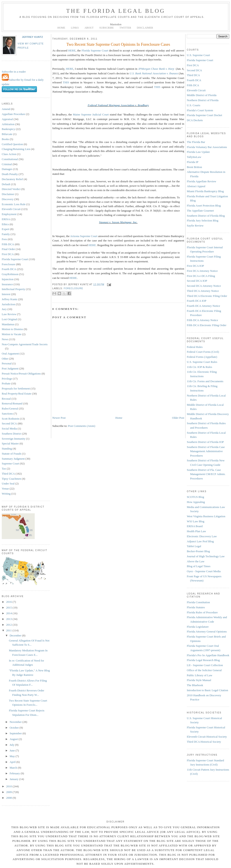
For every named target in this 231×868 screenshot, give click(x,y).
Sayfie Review (195, 226)
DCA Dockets (195, 120)
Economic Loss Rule (14, 204)
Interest (6, 294)
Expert (6, 229)
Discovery (8, 199)
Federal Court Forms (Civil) (203, 352)
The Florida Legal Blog (116, 11)
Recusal (6, 399)
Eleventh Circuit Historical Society (207, 737)
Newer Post (59, 418)
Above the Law (196, 561)
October (15, 728)
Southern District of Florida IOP (205, 442)
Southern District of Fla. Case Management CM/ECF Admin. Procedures (206, 474)
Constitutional (10, 159)
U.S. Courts (194, 105)
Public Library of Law (200, 675)
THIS (66, 82)
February (15, 773)
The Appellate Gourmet (200, 211)
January (15, 779)
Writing (6, 494)
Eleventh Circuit (11, 209)
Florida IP (193, 162)
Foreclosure (8, 264)
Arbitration (8, 124)
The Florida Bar (196, 142)
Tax (4, 469)
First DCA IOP (195, 266)
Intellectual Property (14, 289)
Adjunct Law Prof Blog (200, 541)
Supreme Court (10, 463)
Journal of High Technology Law (206, 556)
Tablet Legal (194, 546)
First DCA (8, 254)
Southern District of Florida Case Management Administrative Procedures (206, 451)
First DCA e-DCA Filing (201, 276)
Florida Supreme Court (15, 259)
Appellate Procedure (13, 114)
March (14, 768)
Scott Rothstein (11, 419)
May (13, 756)
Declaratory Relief (12, 179)
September (16, 733)
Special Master (10, 443)
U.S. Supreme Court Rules (202, 362)
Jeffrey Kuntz (33, 37)
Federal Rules (195, 347)
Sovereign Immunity (14, 439)
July (12, 745)
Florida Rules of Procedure (202, 612)
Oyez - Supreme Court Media (204, 571)
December (16, 635)
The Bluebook (195, 685)
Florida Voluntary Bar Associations (207, 147)
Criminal (7, 164)
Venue (5, 489)
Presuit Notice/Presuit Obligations (21, 374)
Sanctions (7, 414)
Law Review (9, 314)
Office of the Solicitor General (204, 670)
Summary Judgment (13, 459)
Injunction (8, 279)
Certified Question (12, 144)
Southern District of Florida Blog (206, 216)
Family (6, 234)
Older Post (178, 418)
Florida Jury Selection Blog (203, 220)
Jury (4, 309)
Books (5, 139)
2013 (9, 619)
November (16, 722)
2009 (9, 792)
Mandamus (8, 324)
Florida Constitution (198, 602)
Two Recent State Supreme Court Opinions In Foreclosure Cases (118, 44)
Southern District (12, 434)
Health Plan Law (196, 531)
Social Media (9, 429)
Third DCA (8, 474)
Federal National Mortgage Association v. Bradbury (118, 105)
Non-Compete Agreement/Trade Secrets (25, 344)
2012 (9, 625)
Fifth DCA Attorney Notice (202, 320)
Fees (4, 239)
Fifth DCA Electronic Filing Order (207, 325)
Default (6, 184)
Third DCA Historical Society (204, 742)
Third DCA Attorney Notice (203, 291)
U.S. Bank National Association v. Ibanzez (154, 73)
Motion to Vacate (12, 334)
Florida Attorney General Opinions (207, 631)
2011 (9, 630)
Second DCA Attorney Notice (204, 286)
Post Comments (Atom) (82, 426)
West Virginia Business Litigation (206, 516)
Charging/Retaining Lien (16, 149)
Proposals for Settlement (16, 388)
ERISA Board (195, 526)
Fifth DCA (8, 244)
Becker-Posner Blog (198, 551)
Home (119, 418)
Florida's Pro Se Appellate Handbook (208, 655)
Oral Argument (10, 354)
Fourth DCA (9, 269)
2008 (9, 798)
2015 (9, 608)
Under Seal (8, 483)
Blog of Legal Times (199, 566)
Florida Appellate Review (202, 181)
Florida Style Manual (199, 680)
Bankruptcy (8, 129)
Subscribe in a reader (14, 72)
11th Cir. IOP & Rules (199, 367)
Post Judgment (10, 368)
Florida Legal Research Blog (203, 660)
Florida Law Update (198, 152)
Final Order (8, 249)
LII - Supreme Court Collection (205, 665)
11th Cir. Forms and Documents (205, 381)
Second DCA (9, 423)
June (13, 750)
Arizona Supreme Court (84, 236)
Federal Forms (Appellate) (202, 357)
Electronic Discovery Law (202, 536)
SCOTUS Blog (195, 497)
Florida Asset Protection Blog (204, 206)
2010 (9, 786)
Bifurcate (7, 134)
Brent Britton (194, 167)
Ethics (5, 224)
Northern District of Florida (203, 100)
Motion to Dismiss (12, 329)
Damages (7, 169)
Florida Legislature (198, 627)
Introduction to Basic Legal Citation (207, 690)
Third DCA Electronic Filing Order (207, 296)
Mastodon (116, 24)
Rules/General (10, 408)
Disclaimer (8, 194)
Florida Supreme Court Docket (205, 115)
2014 (9, 613)
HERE (72, 50)
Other (5, 359)
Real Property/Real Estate (16, 394)
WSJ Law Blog (196, 521)
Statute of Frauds (12, 454)
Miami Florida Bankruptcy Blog (205, 191)
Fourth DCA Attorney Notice (203, 306)
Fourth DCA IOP (197, 301)
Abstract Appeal (196, 186)
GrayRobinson (10, 274)
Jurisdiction (8, 304)
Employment (9, 214)
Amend (6, 109)
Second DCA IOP (197, 281)
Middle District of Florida (202, 95)
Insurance (7, 284)
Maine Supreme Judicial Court (91, 114)
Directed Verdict (11, 189)
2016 (9, 602)
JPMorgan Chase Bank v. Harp (156, 69)
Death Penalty (10, 174)
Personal (7, 363)
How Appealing (196, 502)
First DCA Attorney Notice (202, 271)
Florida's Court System (200, 110)
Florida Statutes (196, 607)
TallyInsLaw (194, 157)
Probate (6, 383)
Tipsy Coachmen (11, 479)
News (5, 339)
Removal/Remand (12, 403)
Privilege (7, 379)
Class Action (9, 154)
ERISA (6, 219)
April (13, 762)
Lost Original (9, 319)
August (14, 739)
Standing (7, 449)
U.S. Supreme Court (198, 55)
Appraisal (7, 119)
